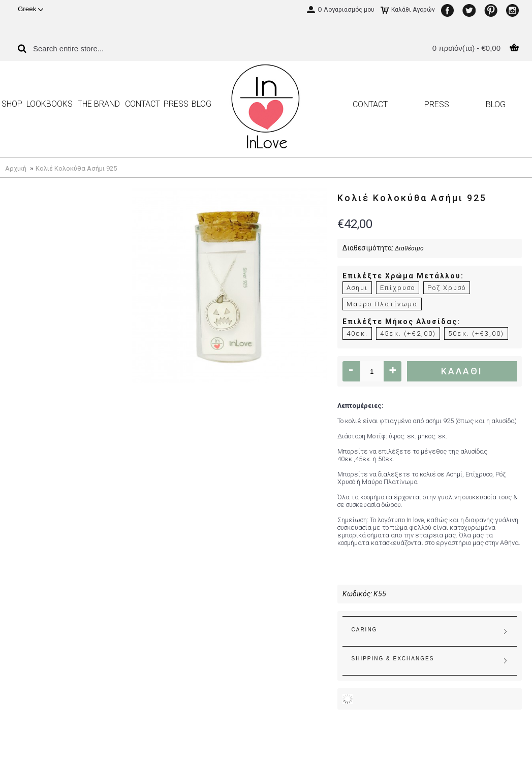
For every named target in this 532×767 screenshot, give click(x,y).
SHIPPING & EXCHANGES (393, 659)
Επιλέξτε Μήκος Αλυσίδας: (401, 322)
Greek (30, 9)
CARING (365, 630)
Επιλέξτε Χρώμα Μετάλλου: (403, 276)
